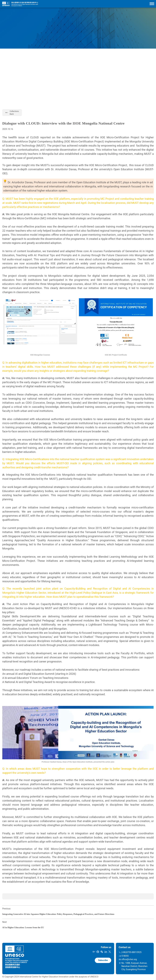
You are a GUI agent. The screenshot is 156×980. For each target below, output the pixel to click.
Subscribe (103, 960)
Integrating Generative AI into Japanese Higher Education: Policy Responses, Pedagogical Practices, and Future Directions (58, 914)
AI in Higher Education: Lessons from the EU (23, 928)
